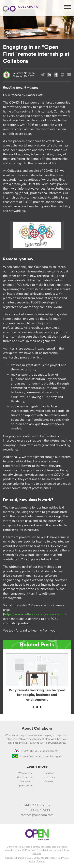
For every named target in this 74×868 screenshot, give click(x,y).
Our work (25, 781)
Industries (49, 777)
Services (49, 773)
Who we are (25, 773)
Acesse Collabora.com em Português (37, 757)
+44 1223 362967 (37, 805)
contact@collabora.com (37, 815)
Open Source (25, 785)
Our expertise (25, 777)
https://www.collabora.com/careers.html (34, 614)
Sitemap (41, 861)
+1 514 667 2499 (37, 810)
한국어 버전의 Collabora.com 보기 (37, 751)
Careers (49, 781)
